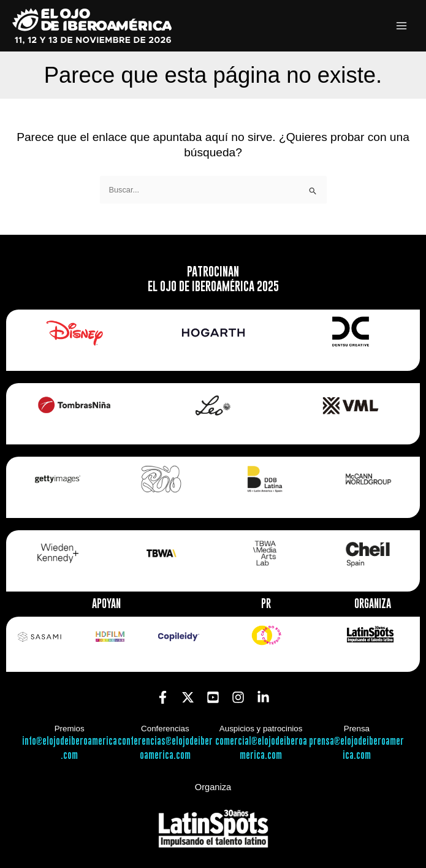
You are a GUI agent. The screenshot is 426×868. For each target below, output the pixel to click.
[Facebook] (163, 697)
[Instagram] (238, 697)
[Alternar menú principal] (402, 26)
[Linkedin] (263, 697)
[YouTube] (213, 697)
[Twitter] (188, 697)
